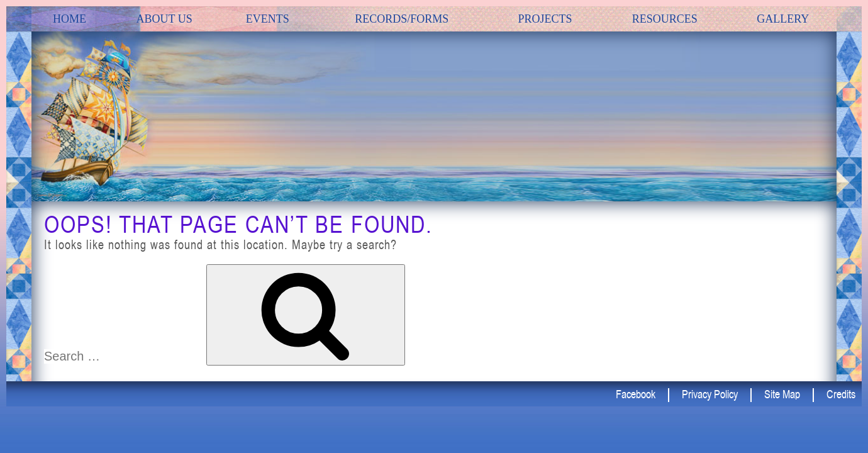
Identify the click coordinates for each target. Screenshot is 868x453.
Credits (841, 394)
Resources (665, 19)
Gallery (783, 19)
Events (268, 19)
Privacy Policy (710, 394)
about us (164, 19)
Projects (545, 19)
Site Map (782, 394)
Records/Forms (402, 19)
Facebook (636, 394)
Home (70, 19)
